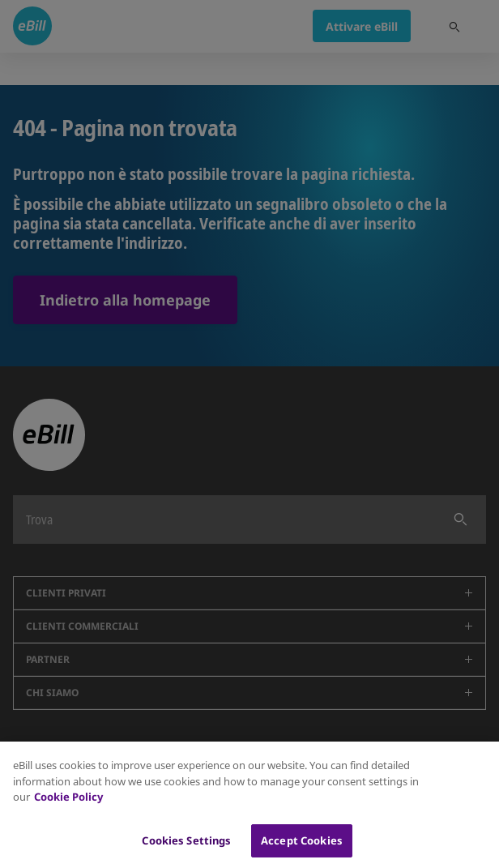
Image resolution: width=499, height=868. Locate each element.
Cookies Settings (186, 851)
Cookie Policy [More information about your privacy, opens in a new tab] (68, 808)
